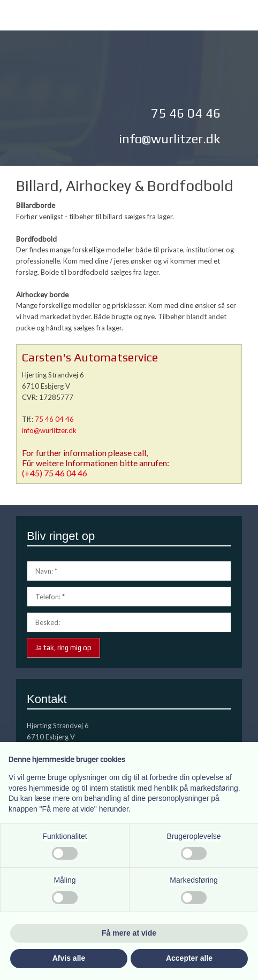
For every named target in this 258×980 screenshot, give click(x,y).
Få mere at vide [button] (129, 933)
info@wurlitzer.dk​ (170, 139)
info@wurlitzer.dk (49, 430)
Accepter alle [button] (189, 958)
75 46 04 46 (54, 419)
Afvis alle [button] (69, 958)
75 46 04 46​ (186, 113)
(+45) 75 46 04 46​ (55, 473)
